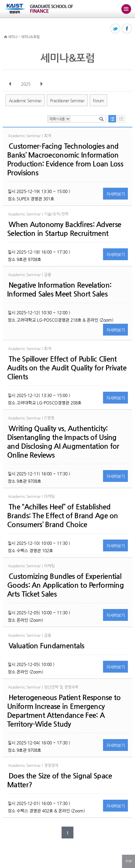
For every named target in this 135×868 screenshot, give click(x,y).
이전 (10, 84)
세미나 (13, 37)
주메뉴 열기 (126, 9)
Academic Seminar (25, 101)
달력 (121, 119)
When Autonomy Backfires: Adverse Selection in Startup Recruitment (64, 229)
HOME (6, 37)
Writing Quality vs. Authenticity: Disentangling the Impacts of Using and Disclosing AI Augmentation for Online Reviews (63, 442)
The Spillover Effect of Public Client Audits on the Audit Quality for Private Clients (67, 368)
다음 (41, 84)
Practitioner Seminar (67, 101)
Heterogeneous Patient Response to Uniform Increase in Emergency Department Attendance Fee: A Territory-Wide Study (64, 711)
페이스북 (127, 29)
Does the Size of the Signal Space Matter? (60, 780)
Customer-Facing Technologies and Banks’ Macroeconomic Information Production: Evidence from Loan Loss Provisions (65, 159)
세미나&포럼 (30, 37)
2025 (26, 84)
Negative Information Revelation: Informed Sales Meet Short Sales (59, 289)
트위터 (116, 29)
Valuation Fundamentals (46, 646)
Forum (99, 101)
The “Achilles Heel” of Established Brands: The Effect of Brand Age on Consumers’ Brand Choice (63, 516)
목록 (112, 119)
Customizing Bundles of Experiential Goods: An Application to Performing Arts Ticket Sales (65, 585)
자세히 (115, 194)
